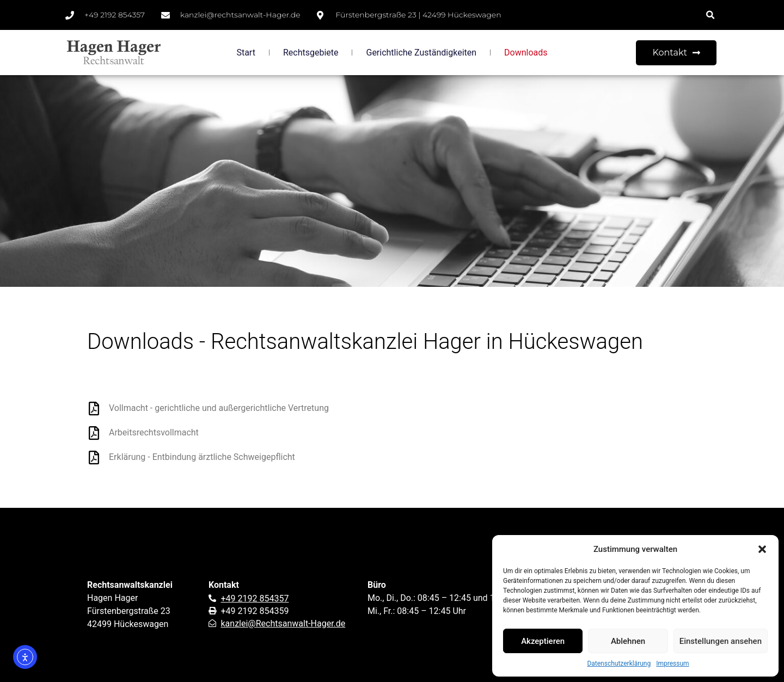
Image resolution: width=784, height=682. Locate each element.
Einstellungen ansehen (721, 641)
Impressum (672, 663)
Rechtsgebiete (311, 53)
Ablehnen (628, 641)
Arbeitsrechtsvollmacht (154, 432)
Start (246, 53)
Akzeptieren (543, 641)
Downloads (526, 53)
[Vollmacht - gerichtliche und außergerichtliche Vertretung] (94, 408)
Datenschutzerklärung (619, 663)
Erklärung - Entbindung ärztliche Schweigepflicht (202, 457)
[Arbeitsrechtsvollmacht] (94, 433)
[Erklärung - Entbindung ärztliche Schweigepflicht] (94, 457)
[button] (762, 549)
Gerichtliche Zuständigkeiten (421, 53)
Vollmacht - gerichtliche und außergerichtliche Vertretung (219, 408)
